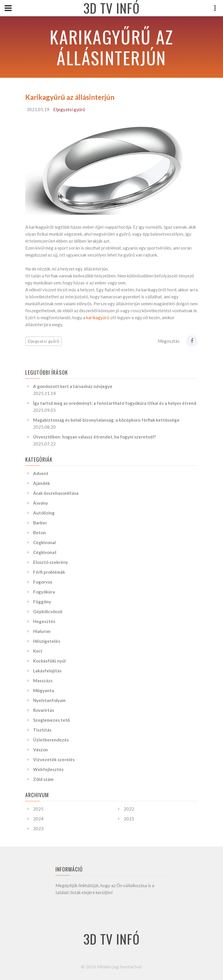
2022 (129, 809)
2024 (38, 819)
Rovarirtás (44, 710)
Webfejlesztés (48, 769)
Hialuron (42, 631)
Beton (39, 533)
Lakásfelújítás (47, 671)
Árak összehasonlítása (56, 493)
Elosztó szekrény (51, 562)
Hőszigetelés (47, 641)
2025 (38, 809)
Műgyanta (44, 690)
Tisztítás (42, 730)
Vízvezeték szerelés (54, 759)
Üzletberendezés (51, 740)
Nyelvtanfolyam (49, 700)
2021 (129, 819)
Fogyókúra (44, 592)
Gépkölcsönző (48, 611)
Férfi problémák (49, 572)
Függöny (42, 602)
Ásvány (41, 503)
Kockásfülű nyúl (49, 661)
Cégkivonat (45, 552)
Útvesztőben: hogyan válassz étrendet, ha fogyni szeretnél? (94, 437)
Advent (41, 473)
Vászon (41, 750)
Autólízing (44, 513)
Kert (38, 651)
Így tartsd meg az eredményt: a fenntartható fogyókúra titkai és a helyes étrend (115, 403)
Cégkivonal (44, 542)
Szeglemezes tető (52, 720)
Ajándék (42, 483)
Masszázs (43, 681)
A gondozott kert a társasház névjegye (73, 386)
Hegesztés (44, 621)
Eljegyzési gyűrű (69, 109)
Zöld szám (43, 779)
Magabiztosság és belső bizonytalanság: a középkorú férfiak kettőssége (106, 420)
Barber (40, 523)
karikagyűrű (98, 317)
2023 (38, 829)
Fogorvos (43, 582)
